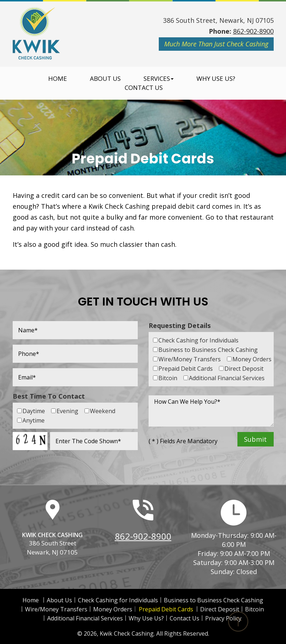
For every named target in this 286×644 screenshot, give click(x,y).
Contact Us (144, 88)
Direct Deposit (220, 609)
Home (58, 79)
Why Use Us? (216, 79)
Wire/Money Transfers (56, 609)
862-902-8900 (253, 31)
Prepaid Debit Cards (166, 609)
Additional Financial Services (85, 618)
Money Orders (113, 609)
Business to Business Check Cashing (214, 600)
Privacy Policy (223, 618)
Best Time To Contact (49, 396)
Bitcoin (254, 609)
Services (159, 79)
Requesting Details (180, 325)
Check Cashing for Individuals (118, 600)
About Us (105, 79)
